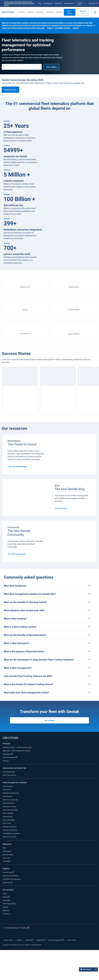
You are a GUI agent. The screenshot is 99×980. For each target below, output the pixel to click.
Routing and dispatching (11, 793)
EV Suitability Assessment (11, 833)
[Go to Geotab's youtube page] (92, 934)
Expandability (74, 334)
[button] (49, 586)
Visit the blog (61, 508)
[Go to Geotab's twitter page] (79, 934)
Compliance (25, 333)
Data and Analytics (10, 757)
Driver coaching (8, 813)
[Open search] (95, 12)
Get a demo (70, 12)
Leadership (6, 900)
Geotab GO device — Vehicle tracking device (17, 747)
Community (48, 3)
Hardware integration (10, 830)
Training (6, 861)
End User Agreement (56, 940)
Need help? (88, 970)
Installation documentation (12, 879)
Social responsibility (9, 904)
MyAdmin (6, 910)
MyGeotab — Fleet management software (17, 751)
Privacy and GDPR (9, 820)
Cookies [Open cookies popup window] (19, 940)
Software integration (10, 827)
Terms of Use (72, 940)
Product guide (8, 872)
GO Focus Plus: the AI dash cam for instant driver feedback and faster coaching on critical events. (19, 3)
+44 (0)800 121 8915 (62, 28)
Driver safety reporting (10, 810)
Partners (6, 761)
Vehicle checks (8, 817)
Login (80, 3)
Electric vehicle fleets (10, 837)
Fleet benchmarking (9, 807)
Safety (25, 310)
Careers (6, 897)
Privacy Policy (8, 940)
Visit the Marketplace (17, 467)
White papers (7, 851)
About (5, 894)
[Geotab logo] (8, 12)
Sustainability (74, 310)
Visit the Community (17, 554)
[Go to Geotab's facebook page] (73, 934)
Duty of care (7, 823)
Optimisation (74, 287)
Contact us (83, 12)
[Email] (22, 67)
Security (5, 907)
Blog (40, 3)
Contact (76, 28)
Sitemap (29, 940)
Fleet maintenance (9, 803)
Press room (7, 858)
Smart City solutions (9, 775)
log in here (41, 28)
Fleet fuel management (10, 800)
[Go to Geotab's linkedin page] (86, 934)
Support (58, 3)
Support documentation (11, 876)
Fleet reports (7, 790)
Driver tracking (8, 786)
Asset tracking (8, 796)
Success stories (8, 855)
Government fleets (9, 772)
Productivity (25, 287)
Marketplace (69, 3)
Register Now (10, 90)
